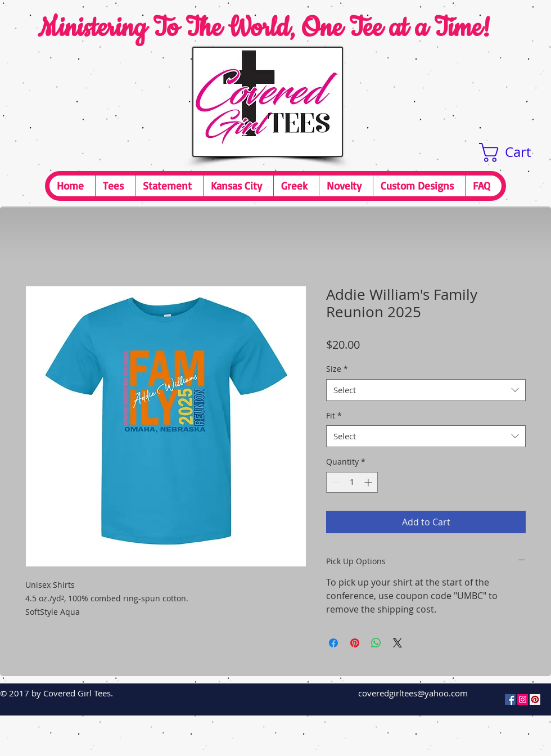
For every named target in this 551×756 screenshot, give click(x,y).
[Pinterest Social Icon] (535, 699)
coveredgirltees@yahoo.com (413, 693)
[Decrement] (335, 482)
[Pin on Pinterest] (355, 643)
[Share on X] (398, 643)
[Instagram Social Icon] (523, 699)
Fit (334, 415)
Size (337, 369)
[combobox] (426, 390)
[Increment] (369, 482)
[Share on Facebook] (333, 643)
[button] (515, 152)
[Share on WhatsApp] (376, 643)
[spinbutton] (352, 482)
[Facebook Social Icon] (510, 699)
